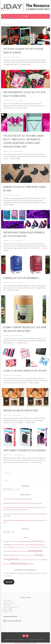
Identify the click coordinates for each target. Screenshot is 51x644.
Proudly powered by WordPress (15, 640)
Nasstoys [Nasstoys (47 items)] (40, 547)
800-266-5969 (7, 605)
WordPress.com (41, 640)
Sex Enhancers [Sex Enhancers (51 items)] (25, 555)
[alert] (25, 621)
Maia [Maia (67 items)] (21, 547)
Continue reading (25, 64)
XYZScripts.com (33, 643)
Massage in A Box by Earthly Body (21, 410)
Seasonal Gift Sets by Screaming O (21, 278)
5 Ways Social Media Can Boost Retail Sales (14, 499)
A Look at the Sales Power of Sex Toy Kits (25, 371)
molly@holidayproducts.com (11, 607)
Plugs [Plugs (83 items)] (15, 551)
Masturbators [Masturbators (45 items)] (26, 547)
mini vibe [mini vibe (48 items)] (30, 547)
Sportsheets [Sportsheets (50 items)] (26, 560)
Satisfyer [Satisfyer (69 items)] (16, 555)
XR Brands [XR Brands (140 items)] (30, 564)
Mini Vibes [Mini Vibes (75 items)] (35, 547)
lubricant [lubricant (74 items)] (13, 547)
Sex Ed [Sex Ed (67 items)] (20, 555)
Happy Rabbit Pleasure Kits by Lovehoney (25, 450)
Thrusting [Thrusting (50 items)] (40, 560)
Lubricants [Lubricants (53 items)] (18, 547)
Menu (27, 16)
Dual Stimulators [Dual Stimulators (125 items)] (31, 545)
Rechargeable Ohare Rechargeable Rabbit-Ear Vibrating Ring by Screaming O (23, 520)
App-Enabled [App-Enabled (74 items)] (7, 541)
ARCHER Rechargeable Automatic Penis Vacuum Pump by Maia (19, 503)
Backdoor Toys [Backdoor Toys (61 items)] (13, 541)
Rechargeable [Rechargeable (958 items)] (35, 551)
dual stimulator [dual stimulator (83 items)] (22, 545)
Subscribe (9, 582)
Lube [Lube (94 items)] (9, 547)
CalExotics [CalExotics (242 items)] (7, 545)
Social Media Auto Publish (20, 643)
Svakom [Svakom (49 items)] (30, 560)
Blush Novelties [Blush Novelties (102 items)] (24, 541)
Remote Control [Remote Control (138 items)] (8, 555)
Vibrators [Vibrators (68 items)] (6, 564)
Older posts (7, 473)
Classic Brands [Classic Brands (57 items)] (15, 545)
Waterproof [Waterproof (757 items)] (17, 564)
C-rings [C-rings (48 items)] (44, 542)
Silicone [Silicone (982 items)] (14, 559)
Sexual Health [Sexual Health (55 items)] (31, 555)
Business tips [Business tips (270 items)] (37, 541)
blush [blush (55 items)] (18, 541)
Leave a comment (15, 57)
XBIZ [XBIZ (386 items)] (25, 564)
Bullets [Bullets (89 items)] (30, 541)
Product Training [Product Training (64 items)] (20, 551)
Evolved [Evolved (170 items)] (39, 545)
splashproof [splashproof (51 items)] (21, 560)
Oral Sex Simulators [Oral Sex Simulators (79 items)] (8, 551)
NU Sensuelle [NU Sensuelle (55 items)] (44, 547)
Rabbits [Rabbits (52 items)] (26, 551)
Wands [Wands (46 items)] (9, 564)
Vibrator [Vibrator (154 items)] (45, 559)
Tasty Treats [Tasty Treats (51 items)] (35, 560)
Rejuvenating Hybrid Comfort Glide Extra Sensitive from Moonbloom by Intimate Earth (25, 514)
